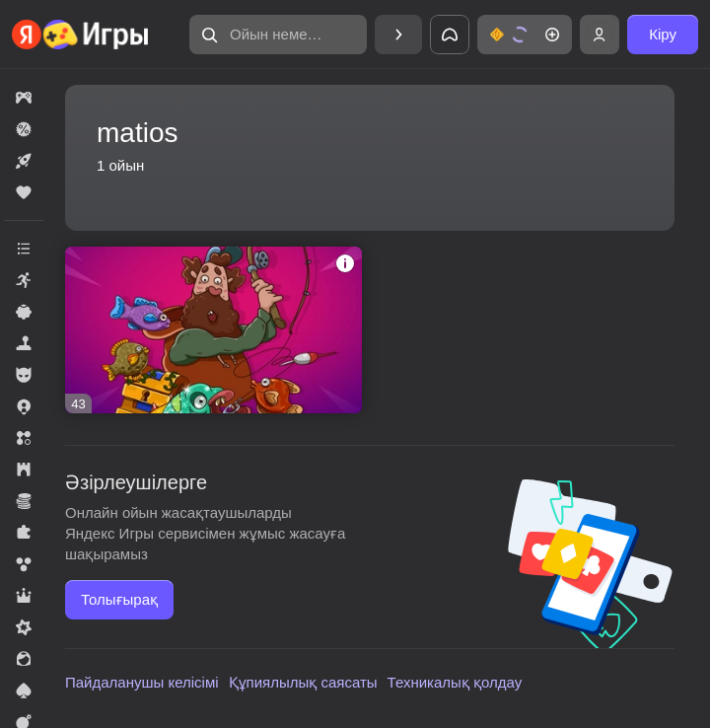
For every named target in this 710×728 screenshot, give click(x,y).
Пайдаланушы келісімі (142, 682)
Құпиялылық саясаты (303, 682)
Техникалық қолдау (455, 682)
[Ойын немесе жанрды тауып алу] (278, 35)
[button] (278, 35)
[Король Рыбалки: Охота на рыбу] (213, 330)
